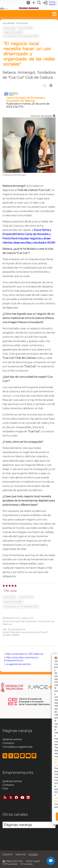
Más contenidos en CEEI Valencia (25, 654)
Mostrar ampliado (43, 116)
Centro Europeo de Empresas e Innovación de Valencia (26, 99)
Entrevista (22, 23)
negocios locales (13, 32)
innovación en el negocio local (21, 36)
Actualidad (9, 23)
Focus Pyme (25, 28)
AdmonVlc (28, 618)
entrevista (10, 28)
